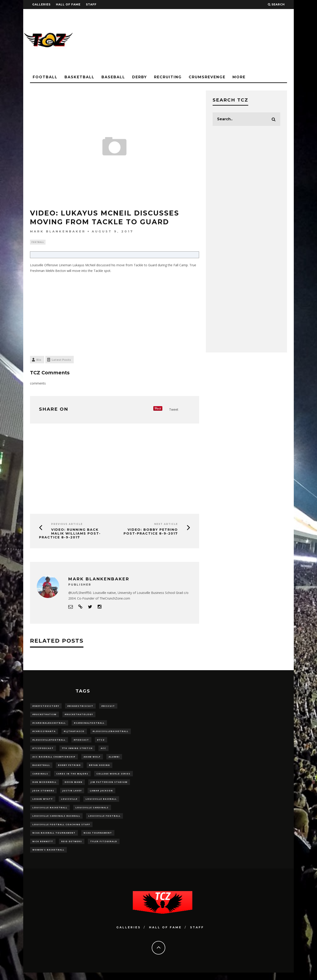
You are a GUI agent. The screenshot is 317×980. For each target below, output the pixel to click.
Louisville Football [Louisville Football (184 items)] (105, 821)
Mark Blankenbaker (58, 231)
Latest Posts (61, 360)
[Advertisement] (212, 41)
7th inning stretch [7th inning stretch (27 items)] (77, 751)
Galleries (41, 4)
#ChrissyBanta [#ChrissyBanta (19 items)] (44, 733)
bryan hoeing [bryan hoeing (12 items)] (100, 768)
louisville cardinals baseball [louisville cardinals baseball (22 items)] (56, 821)
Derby (140, 77)
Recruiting (168, 77)
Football (45, 77)
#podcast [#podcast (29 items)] (81, 742)
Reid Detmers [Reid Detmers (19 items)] (72, 848)
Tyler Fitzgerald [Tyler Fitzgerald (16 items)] (104, 848)
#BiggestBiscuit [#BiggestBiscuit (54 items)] (80, 706)
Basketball (79, 77)
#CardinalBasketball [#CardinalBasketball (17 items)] (49, 724)
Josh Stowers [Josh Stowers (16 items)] (43, 795)
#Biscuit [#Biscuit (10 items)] (108, 706)
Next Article (166, 525)
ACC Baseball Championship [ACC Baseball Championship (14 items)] (54, 759)
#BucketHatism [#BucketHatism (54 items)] (45, 715)
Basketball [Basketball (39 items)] (41, 768)
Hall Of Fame (68, 4)
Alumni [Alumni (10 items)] (114, 759)
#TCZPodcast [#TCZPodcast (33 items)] (43, 751)
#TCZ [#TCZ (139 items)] (101, 742)
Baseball (113, 77)
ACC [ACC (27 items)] (103, 751)
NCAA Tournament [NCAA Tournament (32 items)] (98, 839)
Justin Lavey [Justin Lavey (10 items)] (72, 795)
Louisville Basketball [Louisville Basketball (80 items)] (50, 812)
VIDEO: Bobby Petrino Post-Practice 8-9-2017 (151, 532)
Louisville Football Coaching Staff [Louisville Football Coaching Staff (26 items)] (61, 830)
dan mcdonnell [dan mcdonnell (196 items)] (45, 786)
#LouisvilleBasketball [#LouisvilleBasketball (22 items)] (111, 733)
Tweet (174, 410)
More (239, 77)
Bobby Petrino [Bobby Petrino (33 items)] (70, 768)
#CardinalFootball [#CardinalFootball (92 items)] (89, 724)
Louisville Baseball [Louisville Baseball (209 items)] (101, 804)
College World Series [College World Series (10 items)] (114, 777)
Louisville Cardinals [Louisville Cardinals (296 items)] (92, 812)
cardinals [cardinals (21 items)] (40, 777)
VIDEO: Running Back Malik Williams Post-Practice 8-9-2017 (70, 534)
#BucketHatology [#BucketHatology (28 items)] (79, 715)
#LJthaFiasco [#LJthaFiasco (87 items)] (74, 733)
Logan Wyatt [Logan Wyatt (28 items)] (43, 804)
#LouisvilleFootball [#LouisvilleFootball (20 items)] (49, 742)
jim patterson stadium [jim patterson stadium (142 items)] (109, 786)
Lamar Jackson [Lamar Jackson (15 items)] (101, 795)
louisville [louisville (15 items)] (69, 804)
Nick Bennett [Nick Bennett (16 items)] (43, 848)
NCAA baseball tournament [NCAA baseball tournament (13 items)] (54, 839)
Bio (39, 360)
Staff (91, 4)
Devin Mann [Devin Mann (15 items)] (74, 786)
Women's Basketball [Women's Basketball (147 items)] (48, 857)
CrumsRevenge (207, 77)
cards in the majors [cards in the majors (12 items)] (72, 777)
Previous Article (67, 525)
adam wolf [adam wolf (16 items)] (92, 759)
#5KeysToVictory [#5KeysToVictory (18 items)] (46, 706)
